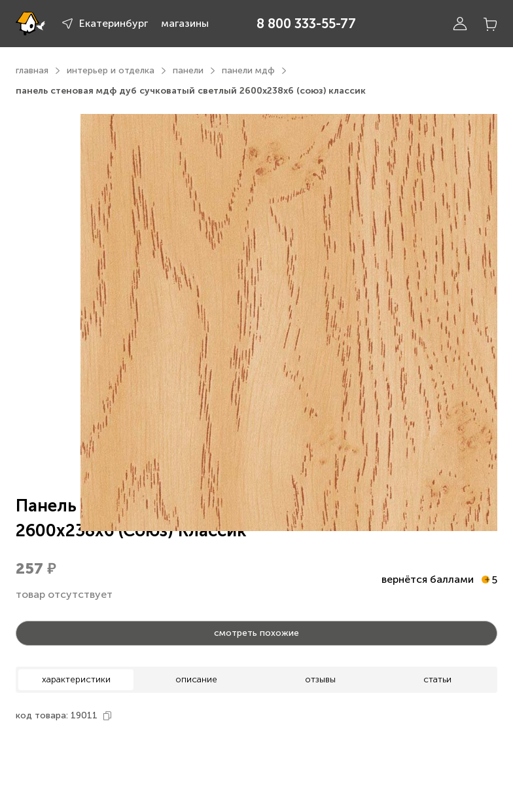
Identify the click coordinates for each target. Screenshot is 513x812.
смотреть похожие (256, 633)
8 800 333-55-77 (306, 24)
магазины (185, 23)
